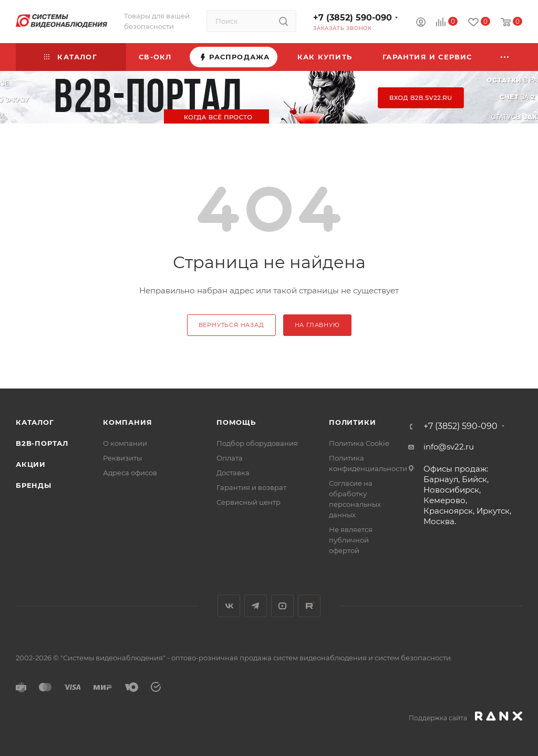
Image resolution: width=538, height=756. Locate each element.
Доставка (233, 473)
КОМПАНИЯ (127, 422)
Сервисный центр (249, 502)
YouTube (282, 606)
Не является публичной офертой (351, 540)
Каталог (35, 422)
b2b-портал (42, 443)
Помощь (236, 422)
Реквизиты (122, 458)
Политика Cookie (359, 443)
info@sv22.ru (449, 447)
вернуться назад (231, 325)
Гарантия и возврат (251, 487)
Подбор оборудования (257, 443)
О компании (125, 443)
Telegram (256, 606)
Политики (352, 422)
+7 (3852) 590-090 (353, 18)
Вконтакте (229, 606)
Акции (31, 464)
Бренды (34, 485)
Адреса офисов (130, 473)
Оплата (230, 458)
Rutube (309, 606)
